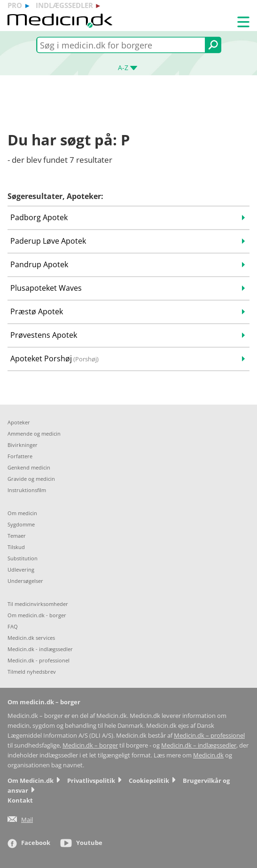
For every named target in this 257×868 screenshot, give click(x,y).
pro (15, 5)
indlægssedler (64, 5)
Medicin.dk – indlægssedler (199, 745)
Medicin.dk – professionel (209, 736)
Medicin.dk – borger (90, 745)
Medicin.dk (208, 755)
